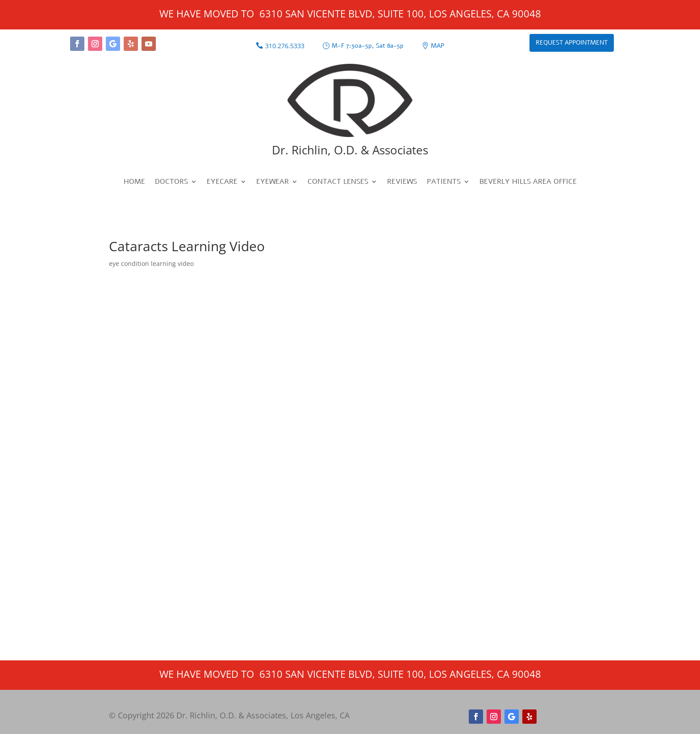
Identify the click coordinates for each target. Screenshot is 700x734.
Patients (444, 182)
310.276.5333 (285, 46)
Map (437, 46)
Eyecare (222, 182)
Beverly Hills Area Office (528, 182)
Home (134, 182)
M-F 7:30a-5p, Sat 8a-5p (368, 46)
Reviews (402, 182)
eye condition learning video (151, 263)
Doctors (171, 182)
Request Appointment (572, 43)
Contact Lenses (338, 182)
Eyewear (273, 182)
